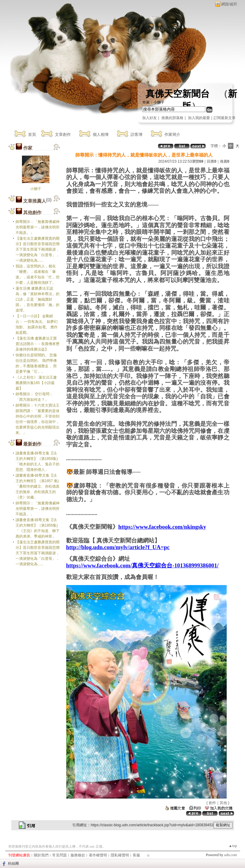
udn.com (231, 855)
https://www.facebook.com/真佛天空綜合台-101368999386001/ (142, 565)
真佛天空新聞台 (178, 94)
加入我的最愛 (199, 118)
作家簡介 (172, 134)
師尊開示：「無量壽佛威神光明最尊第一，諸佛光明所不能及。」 (38, 227)
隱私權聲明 (120, 855)
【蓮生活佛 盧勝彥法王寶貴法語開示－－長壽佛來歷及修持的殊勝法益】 (38, 344)
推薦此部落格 (172, 118)
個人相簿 (101, 134)
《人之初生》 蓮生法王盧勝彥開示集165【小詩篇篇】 (36, 383)
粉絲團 (13, 863)
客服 (136, 855)
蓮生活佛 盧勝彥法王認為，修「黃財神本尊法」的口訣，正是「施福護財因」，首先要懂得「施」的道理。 (38, 299)
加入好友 (150, 118)
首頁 (32, 134)
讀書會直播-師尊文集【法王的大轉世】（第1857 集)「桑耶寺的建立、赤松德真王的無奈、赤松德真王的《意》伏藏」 (38, 486)
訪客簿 (137, 134)
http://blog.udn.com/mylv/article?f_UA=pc (118, 547)
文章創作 (63, 134)
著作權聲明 (98, 855)
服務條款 (78, 855)
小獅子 (36, 189)
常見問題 (59, 855)
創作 (212, 803)
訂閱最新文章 (225, 118)
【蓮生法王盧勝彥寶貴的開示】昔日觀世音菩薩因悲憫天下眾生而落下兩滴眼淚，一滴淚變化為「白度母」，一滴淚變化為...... (38, 249)
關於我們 (41, 855)
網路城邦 (229, 4)
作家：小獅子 (153, 102)
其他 (223, 803)
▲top (233, 846)
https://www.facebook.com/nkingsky (162, 527)
